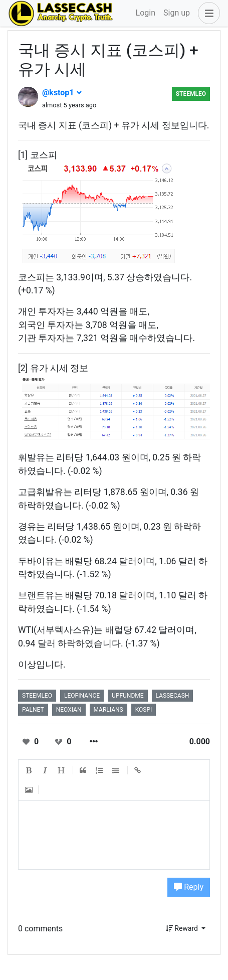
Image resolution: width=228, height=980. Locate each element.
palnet (33, 710)
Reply (189, 887)
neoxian (69, 710)
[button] (207, 13)
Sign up (177, 13)
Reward (183, 928)
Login (146, 13)
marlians (108, 710)
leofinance (82, 696)
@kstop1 (62, 93)
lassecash (173, 696)
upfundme (128, 696)
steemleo (191, 94)
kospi (144, 710)
